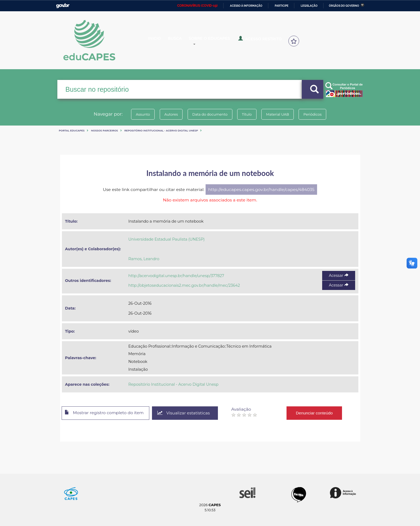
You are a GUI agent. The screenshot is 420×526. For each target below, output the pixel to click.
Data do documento (209, 114)
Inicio (159, 41)
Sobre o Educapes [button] (217, 41)
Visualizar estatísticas (188, 413)
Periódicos (317, 114)
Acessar (339, 275)
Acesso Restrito (264, 40)
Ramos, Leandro (144, 259)
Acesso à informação (246, 6)
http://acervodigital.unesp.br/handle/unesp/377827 (176, 276)
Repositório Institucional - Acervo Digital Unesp (161, 130)
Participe (282, 6)
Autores (168, 114)
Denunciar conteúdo (320, 413)
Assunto (138, 114)
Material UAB (280, 114)
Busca (180, 41)
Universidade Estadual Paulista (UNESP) (167, 239)
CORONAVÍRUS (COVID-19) (197, 6)
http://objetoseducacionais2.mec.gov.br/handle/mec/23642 (184, 285)
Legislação (309, 6)
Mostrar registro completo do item (106, 413)
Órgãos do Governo (344, 6)
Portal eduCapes (72, 130)
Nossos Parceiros (104, 130)
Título (248, 114)
